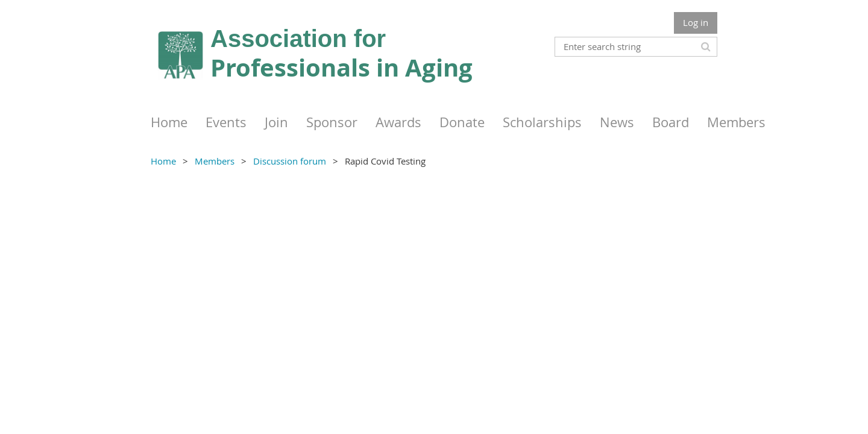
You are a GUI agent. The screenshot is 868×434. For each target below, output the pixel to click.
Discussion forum (290, 161)
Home (163, 161)
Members (215, 161)
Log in (696, 22)
